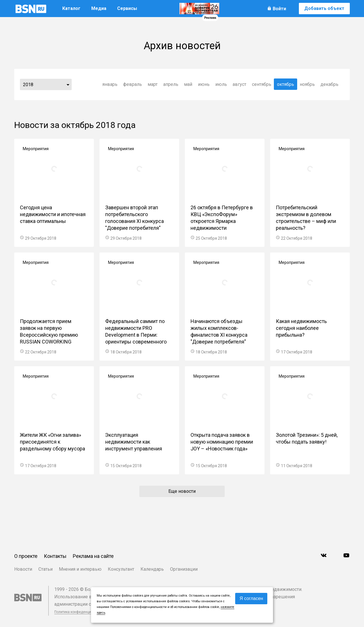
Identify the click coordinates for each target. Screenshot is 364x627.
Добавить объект (324, 8)
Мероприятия (36, 149)
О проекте (26, 556)
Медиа (99, 8)
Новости (23, 569)
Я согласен (251, 598)
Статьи (45, 569)
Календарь (152, 569)
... (68, 84)
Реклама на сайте (93, 556)
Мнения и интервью (80, 569)
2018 (28, 85)
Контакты (55, 556)
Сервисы (127, 8)
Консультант (121, 569)
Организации (184, 569)
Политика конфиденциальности (80, 612)
